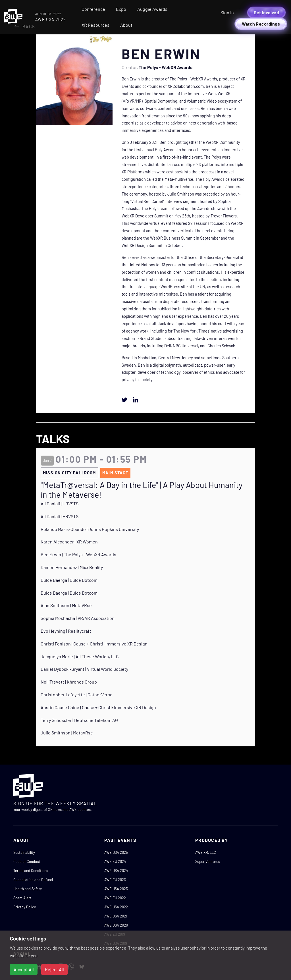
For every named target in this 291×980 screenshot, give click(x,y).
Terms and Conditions (31, 871)
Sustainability (24, 852)
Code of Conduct (27, 861)
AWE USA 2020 (116, 925)
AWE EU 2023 (115, 880)
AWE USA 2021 (116, 916)
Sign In (227, 12)
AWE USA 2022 (116, 907)
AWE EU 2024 (115, 861)
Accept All (24, 969)
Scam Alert (22, 898)
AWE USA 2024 (116, 871)
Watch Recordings (261, 24)
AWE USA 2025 (116, 852)
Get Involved (266, 12)
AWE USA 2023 (116, 889)
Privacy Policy (25, 907)
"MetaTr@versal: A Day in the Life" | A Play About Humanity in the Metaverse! (142, 490)
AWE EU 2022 (115, 898)
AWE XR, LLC (206, 852)
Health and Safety (28, 889)
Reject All (54, 969)
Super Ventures (208, 861)
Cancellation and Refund (33, 880)
